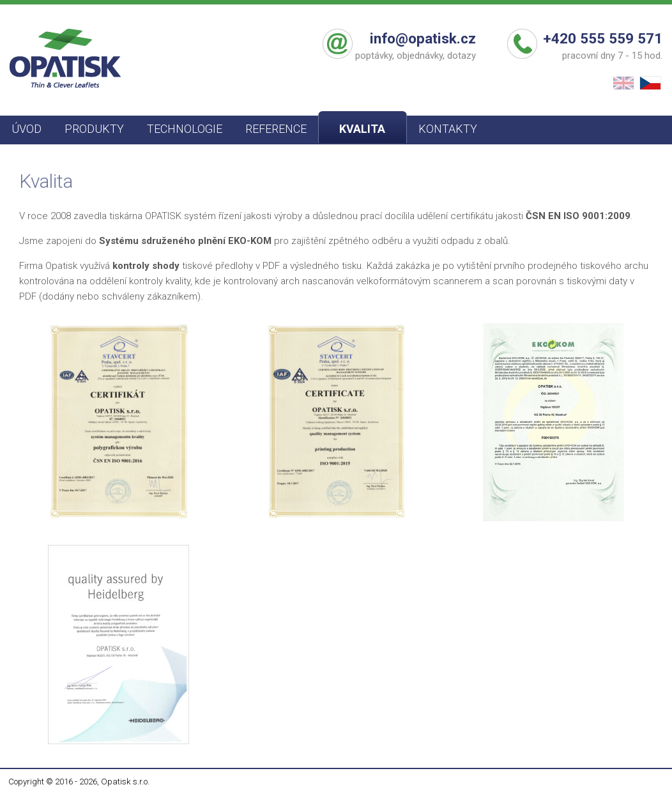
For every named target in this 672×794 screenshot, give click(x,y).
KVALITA (362, 129)
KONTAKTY (448, 129)
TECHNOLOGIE (185, 129)
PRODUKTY (94, 129)
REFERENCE (276, 129)
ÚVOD (27, 129)
